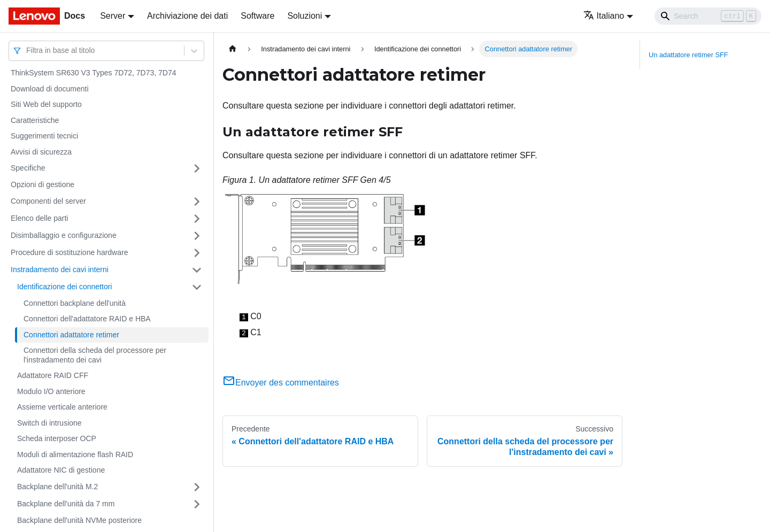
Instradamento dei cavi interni (60, 269)
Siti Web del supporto (46, 104)
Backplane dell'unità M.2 (57, 487)
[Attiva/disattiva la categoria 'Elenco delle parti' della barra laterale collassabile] (197, 219)
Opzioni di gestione (43, 184)
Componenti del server (48, 201)
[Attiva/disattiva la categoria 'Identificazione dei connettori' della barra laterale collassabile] (197, 287)
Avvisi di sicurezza (41, 152)
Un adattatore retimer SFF (688, 55)
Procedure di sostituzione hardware (69, 252)
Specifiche (28, 168)
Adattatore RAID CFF (53, 375)
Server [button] (113, 16)
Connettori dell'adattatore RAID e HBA (87, 319)
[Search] (708, 16)
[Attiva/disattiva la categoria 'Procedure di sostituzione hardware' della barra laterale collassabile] (197, 253)
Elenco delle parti (39, 218)
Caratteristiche (35, 120)
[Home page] (233, 49)
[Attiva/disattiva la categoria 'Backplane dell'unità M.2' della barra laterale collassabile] (197, 487)
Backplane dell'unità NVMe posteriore (79, 520)
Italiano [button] (604, 16)
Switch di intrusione (49, 423)
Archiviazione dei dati (187, 16)
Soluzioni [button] (305, 16)
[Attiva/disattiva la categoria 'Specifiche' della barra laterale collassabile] (197, 168)
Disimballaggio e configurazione (64, 235)
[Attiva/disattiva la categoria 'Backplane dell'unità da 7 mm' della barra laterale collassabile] (197, 504)
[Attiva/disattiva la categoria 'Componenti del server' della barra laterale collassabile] (197, 202)
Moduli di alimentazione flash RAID (75, 454)
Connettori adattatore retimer (71, 335)
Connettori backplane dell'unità (75, 303)
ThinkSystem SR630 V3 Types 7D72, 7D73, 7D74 (93, 73)
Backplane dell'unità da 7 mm (66, 504)
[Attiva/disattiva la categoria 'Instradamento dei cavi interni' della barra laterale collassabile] (197, 270)
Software (257, 16)
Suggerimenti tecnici (44, 136)
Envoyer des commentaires (281, 383)
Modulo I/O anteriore (51, 391)
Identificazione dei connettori (64, 287)
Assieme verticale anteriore (62, 407)
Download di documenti (50, 89)
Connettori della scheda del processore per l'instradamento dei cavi (95, 355)
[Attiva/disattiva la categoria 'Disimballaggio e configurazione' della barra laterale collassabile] (197, 236)
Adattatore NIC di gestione (61, 470)
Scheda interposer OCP (57, 438)
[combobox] (27, 51)
